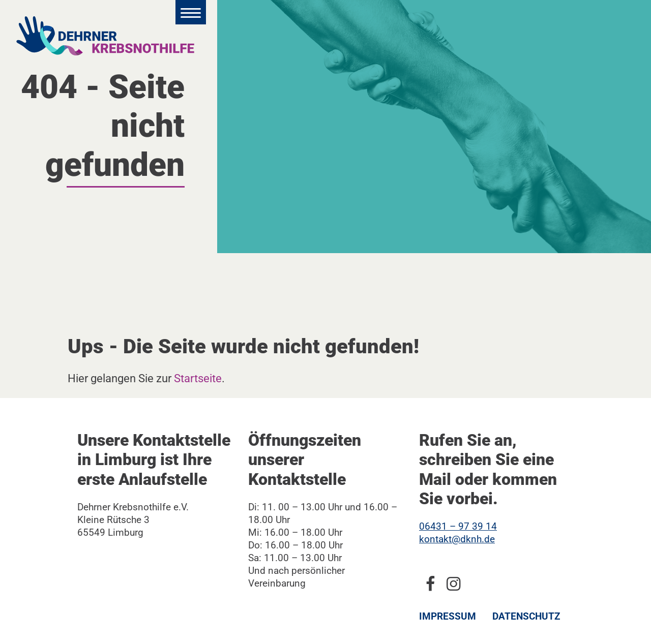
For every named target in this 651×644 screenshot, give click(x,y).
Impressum (448, 616)
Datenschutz (526, 616)
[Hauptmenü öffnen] (191, 12)
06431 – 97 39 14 (458, 526)
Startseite (198, 378)
